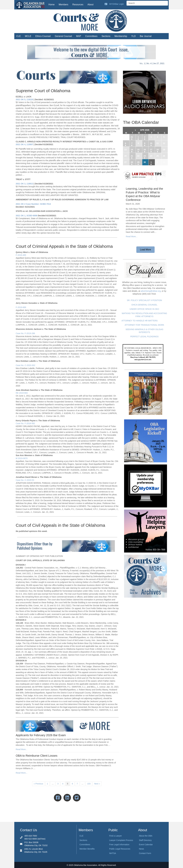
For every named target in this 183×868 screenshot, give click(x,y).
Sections (106, 36)
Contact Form (145, 853)
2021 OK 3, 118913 (24, 184)
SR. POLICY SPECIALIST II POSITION (144, 300)
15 (138, 150)
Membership (121, 36)
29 (138, 162)
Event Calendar (146, 845)
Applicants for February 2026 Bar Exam (41, 735)
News (141, 849)
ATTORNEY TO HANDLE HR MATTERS (140, 321)
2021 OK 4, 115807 (24, 144)
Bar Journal (146, 36)
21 (132, 156)
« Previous (38, 784)
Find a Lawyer (116, 836)
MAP (79, 36)
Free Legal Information (119, 845)
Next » (97, 784)
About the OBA (146, 836)
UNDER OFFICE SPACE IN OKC (144, 309)
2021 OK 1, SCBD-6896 (27, 216)
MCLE (28, 36)
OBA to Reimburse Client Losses (37, 756)
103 (89, 784)
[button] (145, 250)
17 (151, 150)
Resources (78, 5)
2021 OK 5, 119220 (24, 99)
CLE (19, 36)
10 (151, 143)
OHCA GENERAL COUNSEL (144, 305)
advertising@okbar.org (151, 291)
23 (145, 156)
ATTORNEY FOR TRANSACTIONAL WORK (144, 325)
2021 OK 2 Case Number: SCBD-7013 (33, 204)
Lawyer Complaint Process (121, 840)
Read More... (22, 749)
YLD (133, 36)
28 (132, 162)
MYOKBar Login (117, 4)
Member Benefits (87, 849)
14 (132, 150)
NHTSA (113, 853)
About (90, 5)
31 (132, 137)
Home (52, 5)
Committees (91, 36)
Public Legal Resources (120, 849)
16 (145, 150)
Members (64, 5)
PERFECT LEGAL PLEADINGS (144, 337)
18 (158, 150)
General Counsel (63, 36)
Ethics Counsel (43, 36)
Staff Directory (145, 840)
